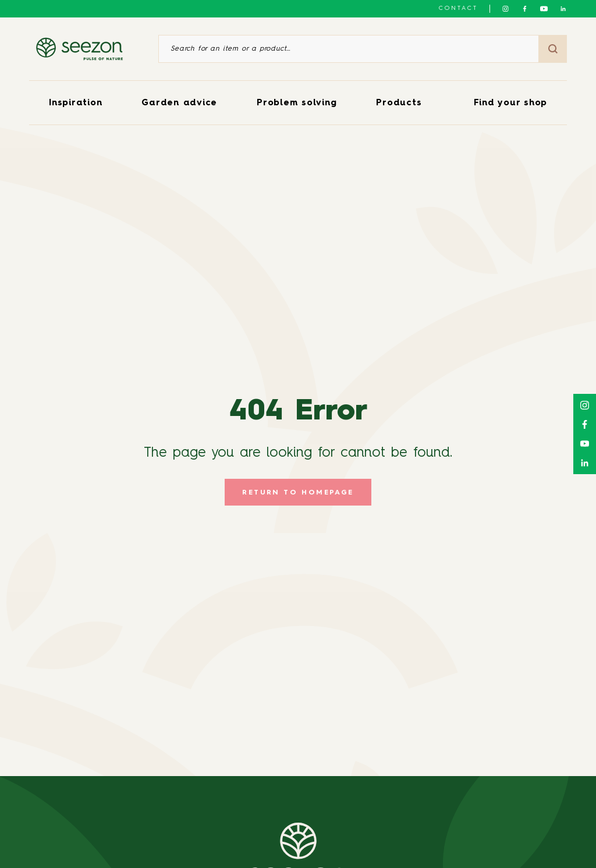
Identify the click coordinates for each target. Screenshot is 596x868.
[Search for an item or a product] (349, 49)
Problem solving (297, 103)
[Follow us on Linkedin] (563, 9)
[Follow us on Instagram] (505, 9)
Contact (458, 8)
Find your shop (511, 103)
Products (399, 103)
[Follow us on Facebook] (525, 9)
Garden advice (179, 103)
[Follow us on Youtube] (544, 9)
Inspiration (75, 103)
